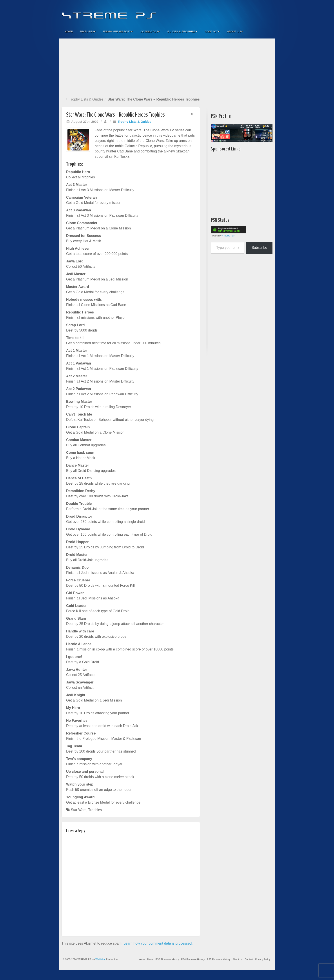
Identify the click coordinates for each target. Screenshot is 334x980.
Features (88, 31)
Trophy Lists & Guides (86, 99)
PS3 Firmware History (167, 959)
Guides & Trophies (182, 31)
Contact (212, 31)
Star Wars (79, 810)
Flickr (251, 13)
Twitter (257, 13)
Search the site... (269, 31)
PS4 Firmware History (193, 959)
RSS (268, 13)
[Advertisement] (167, 67)
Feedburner (245, 13)
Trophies (95, 810)
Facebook (239, 13)
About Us (235, 31)
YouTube (262, 13)
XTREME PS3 (228, 236)
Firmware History (118, 31)
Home (69, 31)
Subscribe (259, 248)
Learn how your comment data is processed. (158, 943)
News (150, 959)
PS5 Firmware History (219, 959)
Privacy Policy (263, 959)
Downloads (150, 31)
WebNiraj (100, 959)
